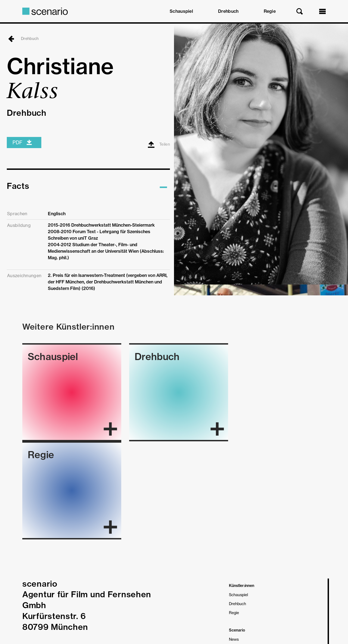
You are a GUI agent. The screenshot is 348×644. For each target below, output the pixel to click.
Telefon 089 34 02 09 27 (73, 559)
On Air (235, 548)
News (234, 539)
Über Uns (237, 557)
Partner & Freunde (245, 566)
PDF (23, 157)
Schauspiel (181, 11)
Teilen (159, 159)
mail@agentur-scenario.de (75, 548)
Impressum (32, 614)
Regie (270, 11)
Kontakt (236, 575)
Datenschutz (55, 614)
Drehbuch (228, 11)
